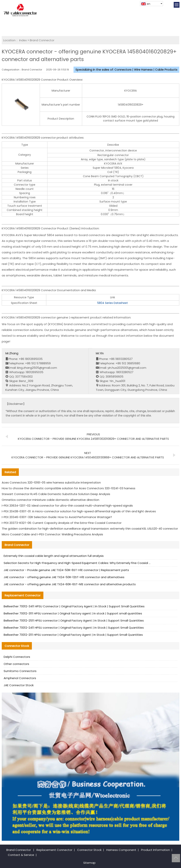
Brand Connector (42, 40)
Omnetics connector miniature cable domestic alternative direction (50, 500)
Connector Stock (89, 850)
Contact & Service (21, 855)
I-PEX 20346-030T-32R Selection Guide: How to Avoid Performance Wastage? (57, 517)
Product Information (155, 850)
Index (23, 40)
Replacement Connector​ (54, 850)
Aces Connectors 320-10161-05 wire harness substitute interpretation (51, 482)
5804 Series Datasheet (113, 303)
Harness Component (121, 850)
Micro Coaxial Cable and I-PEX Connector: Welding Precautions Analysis (52, 534)
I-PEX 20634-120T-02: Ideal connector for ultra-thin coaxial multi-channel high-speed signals (67, 506)
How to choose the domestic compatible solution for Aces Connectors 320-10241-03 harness (69, 488)
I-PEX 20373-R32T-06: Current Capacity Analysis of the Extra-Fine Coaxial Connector (62, 523)
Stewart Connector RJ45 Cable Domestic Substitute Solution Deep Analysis (56, 494)
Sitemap (89, 863)
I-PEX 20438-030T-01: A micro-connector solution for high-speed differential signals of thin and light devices (79, 511)
